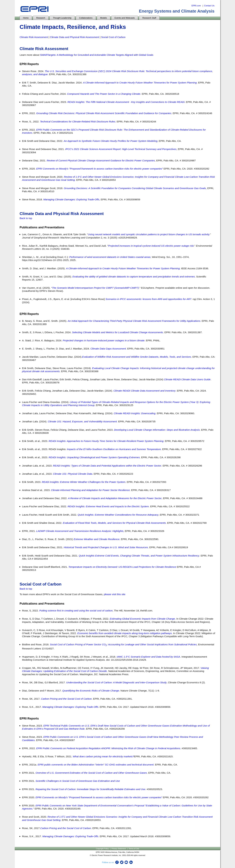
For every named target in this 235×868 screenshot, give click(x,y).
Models (104, 18)
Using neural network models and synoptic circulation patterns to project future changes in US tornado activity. (149, 234)
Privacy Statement (119, 849)
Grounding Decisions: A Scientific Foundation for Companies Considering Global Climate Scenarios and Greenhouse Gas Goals (135, 188)
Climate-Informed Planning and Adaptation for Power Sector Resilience (90, 490)
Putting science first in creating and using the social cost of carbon (76, 611)
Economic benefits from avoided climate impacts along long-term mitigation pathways (125, 633)
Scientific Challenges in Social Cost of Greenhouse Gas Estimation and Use (78, 781)
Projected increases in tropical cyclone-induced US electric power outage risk (151, 246)
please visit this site (115, 594)
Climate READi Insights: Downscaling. (135, 413)
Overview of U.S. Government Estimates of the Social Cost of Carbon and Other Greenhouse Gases (91, 773)
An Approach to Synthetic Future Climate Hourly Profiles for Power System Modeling (110, 141)
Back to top (26, 218)
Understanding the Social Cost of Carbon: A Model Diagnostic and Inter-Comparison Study (116, 682)
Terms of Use (134, 849)
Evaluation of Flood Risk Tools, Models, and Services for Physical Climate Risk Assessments (114, 523)
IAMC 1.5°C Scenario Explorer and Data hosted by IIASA (148, 657)
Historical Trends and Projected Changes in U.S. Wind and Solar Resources (106, 547)
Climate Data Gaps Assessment (108, 349)
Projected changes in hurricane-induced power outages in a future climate (104, 340)
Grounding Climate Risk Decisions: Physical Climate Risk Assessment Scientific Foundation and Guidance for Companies (104, 113)
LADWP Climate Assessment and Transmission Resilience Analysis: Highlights (80, 531)
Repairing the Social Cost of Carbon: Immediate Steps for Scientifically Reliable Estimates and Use (90, 789)
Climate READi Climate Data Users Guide (187, 379)
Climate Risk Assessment (34, 37)
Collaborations (86, 18)
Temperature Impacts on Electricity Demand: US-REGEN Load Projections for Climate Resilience (122, 567)
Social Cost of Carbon (113, 37)
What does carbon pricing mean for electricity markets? (103, 756)
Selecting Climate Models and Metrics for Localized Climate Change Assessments (117, 332)
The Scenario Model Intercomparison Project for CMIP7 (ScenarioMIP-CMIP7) (95, 288)
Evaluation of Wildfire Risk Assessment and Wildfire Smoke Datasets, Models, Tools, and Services (137, 357)
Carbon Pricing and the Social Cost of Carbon (66, 699)
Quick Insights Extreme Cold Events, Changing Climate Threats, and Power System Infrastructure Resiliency (139, 556)
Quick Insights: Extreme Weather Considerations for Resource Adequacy (118, 515)
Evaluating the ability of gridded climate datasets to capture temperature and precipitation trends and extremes (134, 277)
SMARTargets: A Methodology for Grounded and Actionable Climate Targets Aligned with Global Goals (97, 55)
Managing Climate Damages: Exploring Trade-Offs (71, 199)
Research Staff (149, 18)
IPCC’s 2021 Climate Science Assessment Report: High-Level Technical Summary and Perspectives (121, 149)
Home (26, 18)
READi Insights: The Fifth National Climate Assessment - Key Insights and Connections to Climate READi (126, 102)
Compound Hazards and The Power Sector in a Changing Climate (104, 94)
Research (41, 18)
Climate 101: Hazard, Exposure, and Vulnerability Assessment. (83, 421)
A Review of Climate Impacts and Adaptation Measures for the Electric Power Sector (115, 498)
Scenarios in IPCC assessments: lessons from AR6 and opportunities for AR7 (148, 299)
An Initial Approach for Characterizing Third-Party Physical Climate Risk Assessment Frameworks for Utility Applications (134, 321)
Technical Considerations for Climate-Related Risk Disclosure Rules (78, 122)
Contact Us (209, 6)
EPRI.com (196, 6)
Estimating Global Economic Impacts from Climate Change (142, 619)
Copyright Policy (102, 849)
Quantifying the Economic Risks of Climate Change (91, 691)
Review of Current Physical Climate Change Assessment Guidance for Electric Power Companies (101, 160)
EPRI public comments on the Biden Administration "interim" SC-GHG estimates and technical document (96, 765)
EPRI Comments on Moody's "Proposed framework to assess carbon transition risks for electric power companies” (100, 169)
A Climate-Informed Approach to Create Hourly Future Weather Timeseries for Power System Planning (140, 83)
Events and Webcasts (125, 18)
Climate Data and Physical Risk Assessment (74, 37)
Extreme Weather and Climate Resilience (97, 539)
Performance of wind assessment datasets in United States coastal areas (110, 257)
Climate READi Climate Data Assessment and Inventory (144, 391)
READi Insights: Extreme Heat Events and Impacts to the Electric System (108, 506)
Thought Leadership (62, 18)
